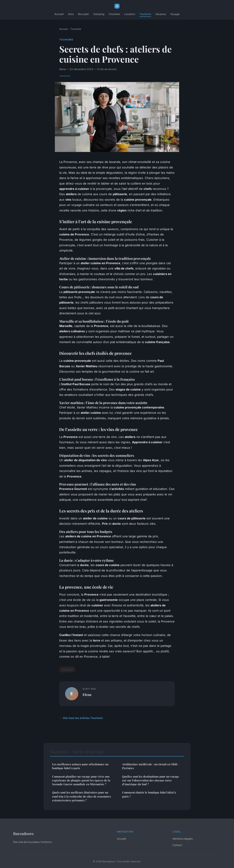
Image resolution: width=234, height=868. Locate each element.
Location (130, 14)
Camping (99, 14)
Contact (177, 845)
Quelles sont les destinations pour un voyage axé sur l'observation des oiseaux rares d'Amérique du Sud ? (151, 780)
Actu (71, 14)
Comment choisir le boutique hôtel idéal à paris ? (149, 794)
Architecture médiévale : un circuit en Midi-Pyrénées (150, 766)
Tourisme (145, 14)
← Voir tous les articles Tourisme (81, 718)
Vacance (161, 14)
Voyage (175, 14)
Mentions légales (183, 839)
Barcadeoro (23, 833)
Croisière (114, 14)
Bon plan (83, 14)
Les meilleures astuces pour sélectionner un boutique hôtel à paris (80, 766)
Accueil (59, 14)
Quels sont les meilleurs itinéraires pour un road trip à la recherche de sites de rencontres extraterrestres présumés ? (82, 796)
